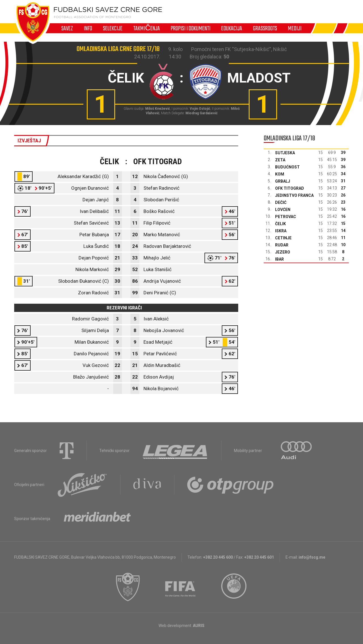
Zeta (280, 160)
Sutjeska (285, 153)
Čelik (280, 224)
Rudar (282, 245)
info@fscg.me (312, 557)
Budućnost (287, 167)
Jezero (283, 252)
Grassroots (265, 28)
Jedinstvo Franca (294, 195)
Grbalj (283, 181)
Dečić (281, 202)
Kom (280, 174)
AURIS (199, 626)
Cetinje (283, 238)
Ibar (279, 259)
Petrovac (286, 217)
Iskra (281, 231)
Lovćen (283, 210)
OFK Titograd (290, 188)
